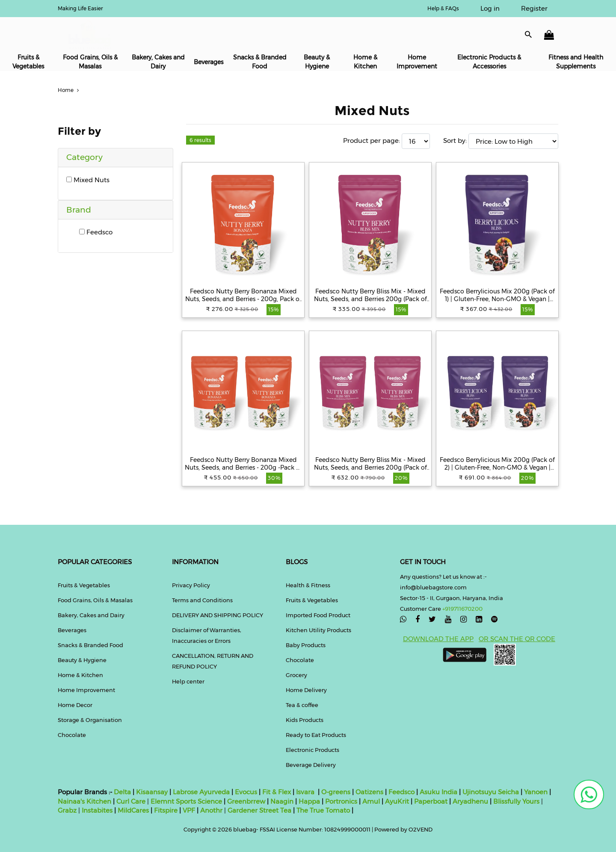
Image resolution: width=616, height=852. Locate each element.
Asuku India (438, 792)
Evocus (246, 792)
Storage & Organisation (90, 720)
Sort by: (455, 141)
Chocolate (72, 735)
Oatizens (369, 792)
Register (534, 8)
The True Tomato (324, 810)
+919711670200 (462, 609)
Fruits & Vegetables (28, 62)
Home (69, 90)
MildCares (133, 810)
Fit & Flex (277, 792)
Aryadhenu (470, 801)
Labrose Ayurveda (201, 792)
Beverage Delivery (311, 765)
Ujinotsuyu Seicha (491, 792)
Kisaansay (152, 792)
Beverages (209, 62)
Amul (370, 801)
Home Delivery (306, 690)
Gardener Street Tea (260, 810)
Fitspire (166, 810)
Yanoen (536, 792)
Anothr (211, 810)
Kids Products (305, 720)
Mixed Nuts (88, 180)
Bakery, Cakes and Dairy (158, 62)
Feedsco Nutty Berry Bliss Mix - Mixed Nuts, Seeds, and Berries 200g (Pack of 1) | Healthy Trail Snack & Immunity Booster (370, 295)
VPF (189, 810)
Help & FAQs (443, 8)
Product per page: (372, 141)
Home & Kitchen (365, 62)
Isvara (305, 792)
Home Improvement (417, 62)
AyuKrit (397, 801)
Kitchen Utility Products (318, 630)
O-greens (335, 792)
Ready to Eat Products (316, 735)
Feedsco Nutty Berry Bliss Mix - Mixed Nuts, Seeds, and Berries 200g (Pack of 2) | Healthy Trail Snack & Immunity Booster (370, 464)
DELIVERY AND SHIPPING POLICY (218, 615)
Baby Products (306, 645)
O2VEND (421, 829)
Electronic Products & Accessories (489, 62)
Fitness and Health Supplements (576, 62)
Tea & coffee (302, 705)
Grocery (296, 675)
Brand (79, 210)
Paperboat (431, 801)
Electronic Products (312, 750)
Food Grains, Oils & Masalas (90, 62)
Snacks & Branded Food (260, 62)
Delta (122, 792)
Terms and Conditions (202, 600)
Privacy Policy (191, 585)
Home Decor (75, 705)
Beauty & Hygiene (317, 62)
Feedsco (96, 232)
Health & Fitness (308, 585)
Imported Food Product (318, 615)
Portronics (341, 801)
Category (84, 157)
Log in (490, 8)
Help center (188, 681)
